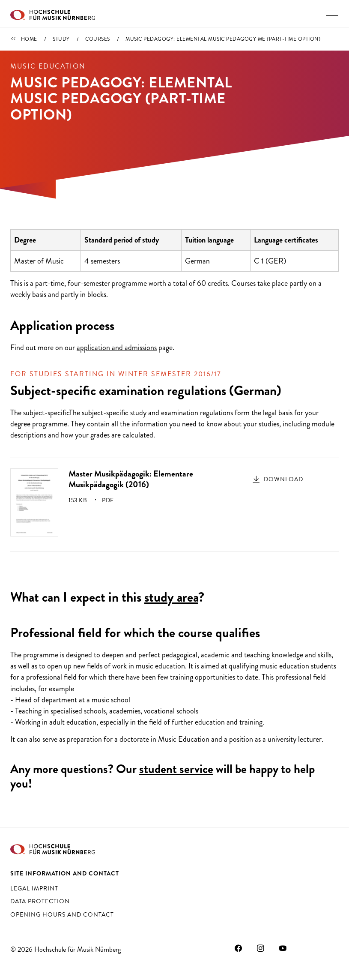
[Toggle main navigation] (332, 13)
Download (283, 479)
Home (29, 39)
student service (176, 769)
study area (171, 597)
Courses (98, 39)
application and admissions (117, 348)
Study (61, 39)
